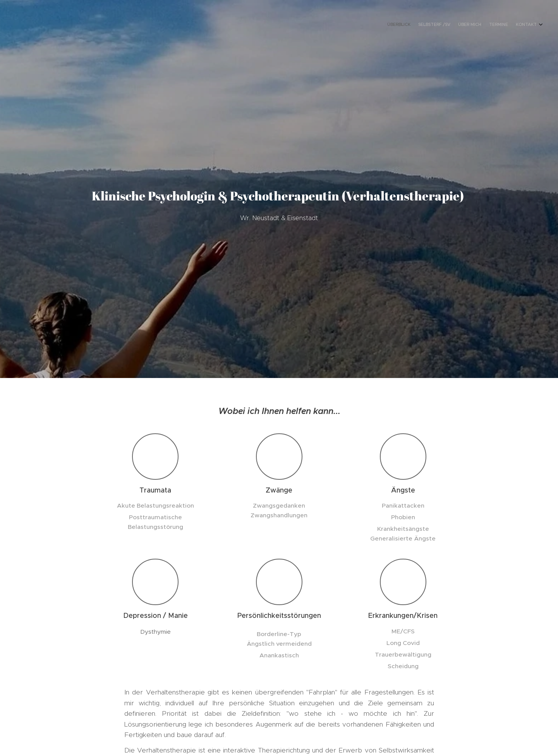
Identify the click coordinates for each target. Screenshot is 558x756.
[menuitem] (507, 25)
